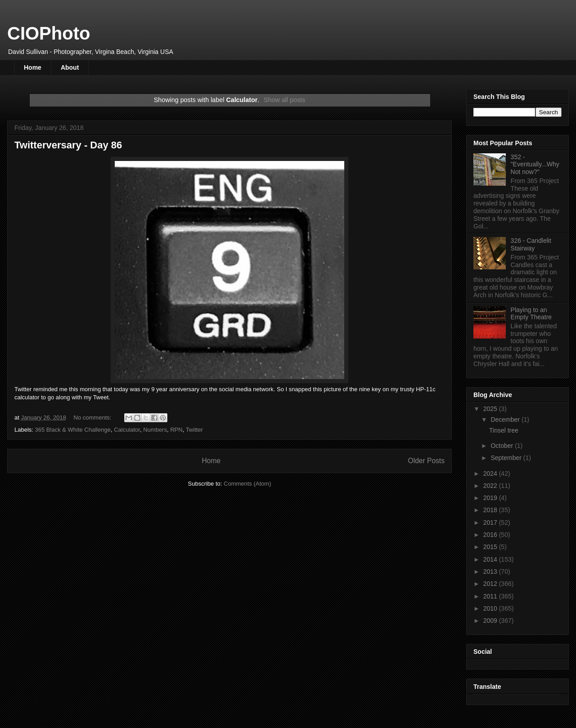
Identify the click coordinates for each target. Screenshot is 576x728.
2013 (491, 572)
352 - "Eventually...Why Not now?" (535, 165)
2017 (491, 523)
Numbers (155, 430)
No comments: (93, 418)
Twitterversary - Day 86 (68, 145)
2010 (491, 608)
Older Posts (426, 461)
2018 (491, 510)
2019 (491, 498)
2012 (491, 584)
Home (33, 67)
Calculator (127, 430)
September (507, 458)
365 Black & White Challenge (73, 430)
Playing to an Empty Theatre (531, 314)
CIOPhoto (49, 33)
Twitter (194, 430)
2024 (491, 473)
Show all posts (284, 100)
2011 (491, 596)
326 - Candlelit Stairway (531, 244)
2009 (491, 621)
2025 (491, 409)
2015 (491, 547)
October (503, 446)
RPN (176, 430)
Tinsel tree (504, 430)
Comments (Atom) (247, 484)
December (506, 420)
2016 (491, 535)
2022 (491, 486)
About (70, 67)
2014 (491, 559)
